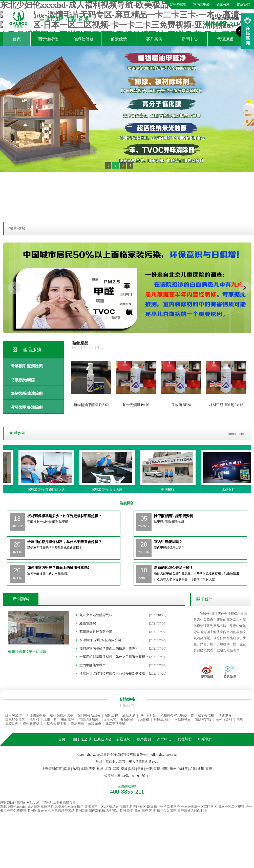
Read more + (237, 434)
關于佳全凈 (82, 739)
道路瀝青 (225, 715)
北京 (108, 769)
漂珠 (240, 720)
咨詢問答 (127, 503)
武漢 (116, 769)
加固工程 (111, 715)
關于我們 (204, 599)
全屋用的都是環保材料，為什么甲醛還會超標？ (114, 657)
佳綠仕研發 (83, 39)
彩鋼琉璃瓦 (162, 720)
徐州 (201, 769)
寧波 (124, 769)
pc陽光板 (95, 724)
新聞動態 (21, 599)
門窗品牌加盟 (88, 720)
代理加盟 (185, 739)
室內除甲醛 (202, 4)
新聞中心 (190, 39)
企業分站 (223, 4)
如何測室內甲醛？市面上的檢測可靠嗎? (108, 648)
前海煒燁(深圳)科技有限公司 (100, 640)
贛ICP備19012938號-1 (133, 776)
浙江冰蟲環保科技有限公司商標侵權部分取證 (112, 673)
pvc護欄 (144, 720)
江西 (59, 769)
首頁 (17, 39)
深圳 (165, 769)
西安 (92, 769)
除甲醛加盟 (178, 4)
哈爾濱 (183, 769)
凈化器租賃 (148, 715)
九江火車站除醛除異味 (96, 615)
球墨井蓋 (50, 720)
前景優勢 (119, 39)
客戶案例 (154, 39)
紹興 (193, 769)
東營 (209, 769)
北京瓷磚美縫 (115, 724)
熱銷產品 (80, 343)
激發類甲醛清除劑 (27, 407)
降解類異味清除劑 (27, 393)
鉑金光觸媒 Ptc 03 (136, 405)
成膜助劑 (12, 724)
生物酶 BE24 (181, 405)
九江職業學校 (36, 715)
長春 (140, 769)
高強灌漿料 (224, 720)
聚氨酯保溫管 (15, 720)
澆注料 (34, 720)
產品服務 (32, 350)
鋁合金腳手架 (57, 724)
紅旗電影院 (88, 623)
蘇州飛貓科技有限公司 (96, 632)
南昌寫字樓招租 (203, 715)
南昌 (67, 769)
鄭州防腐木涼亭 (62, 715)
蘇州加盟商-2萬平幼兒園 (27, 652)
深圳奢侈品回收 (89, 715)
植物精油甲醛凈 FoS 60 (91, 405)
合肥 (149, 769)
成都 (84, 769)
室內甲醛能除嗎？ (93, 665)
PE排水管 (109, 720)
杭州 (100, 769)
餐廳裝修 (127, 720)
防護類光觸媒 (23, 380)
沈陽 (132, 769)
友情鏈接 (127, 699)
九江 (76, 769)
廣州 (173, 769)
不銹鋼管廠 (183, 720)
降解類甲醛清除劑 (27, 366)
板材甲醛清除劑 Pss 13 (226, 405)
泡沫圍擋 (77, 724)
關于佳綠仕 (48, 39)
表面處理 (68, 720)
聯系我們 (243, 4)
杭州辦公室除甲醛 (174, 715)
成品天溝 (129, 715)
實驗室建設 (203, 720)
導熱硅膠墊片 (33, 724)
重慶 (157, 769)
